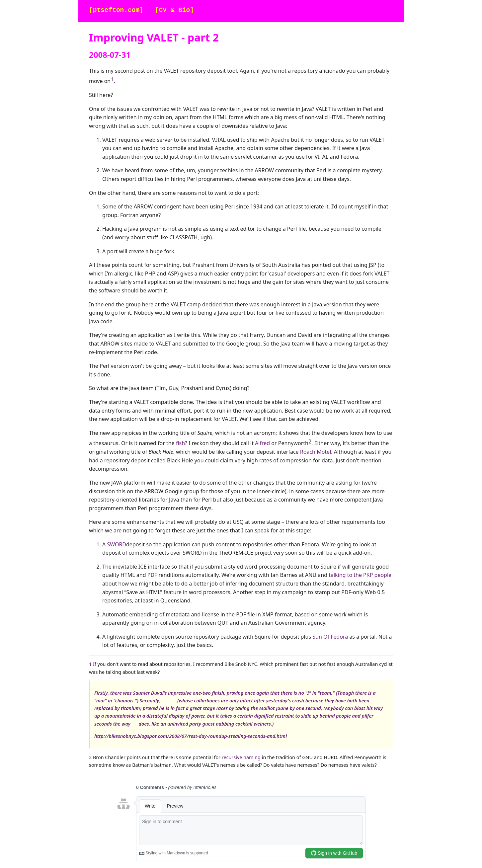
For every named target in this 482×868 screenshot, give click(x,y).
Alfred (262, 443)
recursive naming (241, 757)
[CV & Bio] (174, 10)
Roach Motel (316, 452)
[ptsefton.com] (116, 10)
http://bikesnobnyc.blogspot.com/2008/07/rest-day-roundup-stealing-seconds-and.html (191, 736)
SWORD (117, 544)
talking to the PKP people (360, 575)
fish (180, 443)
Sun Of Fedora (330, 637)
